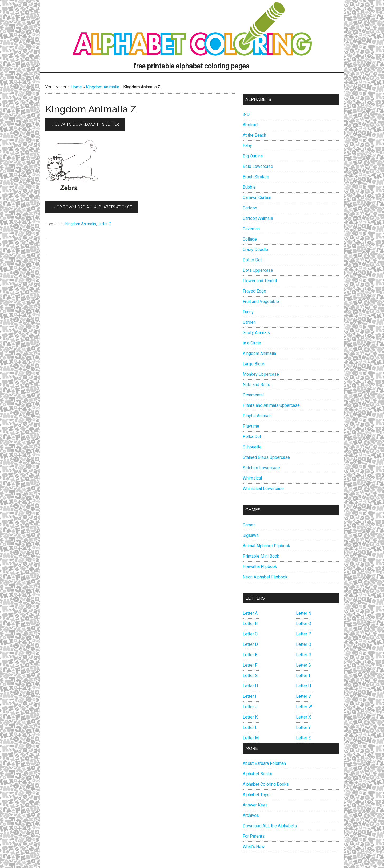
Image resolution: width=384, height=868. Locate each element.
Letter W (304, 707)
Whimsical (252, 478)
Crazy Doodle (255, 250)
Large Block (254, 364)
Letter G (250, 676)
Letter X (303, 717)
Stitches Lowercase (261, 468)
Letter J (250, 707)
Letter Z (104, 224)
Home (76, 87)
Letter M (251, 738)
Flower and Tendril (260, 281)
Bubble (249, 187)
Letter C (250, 634)
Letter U (303, 686)
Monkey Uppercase (261, 374)
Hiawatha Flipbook (260, 567)
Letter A (250, 613)
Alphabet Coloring (192, 31)
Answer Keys (255, 805)
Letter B (250, 624)
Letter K (250, 717)
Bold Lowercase (258, 166)
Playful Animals (257, 416)
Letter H (250, 686)
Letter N (304, 613)
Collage (250, 239)
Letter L (250, 727)
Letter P (304, 634)
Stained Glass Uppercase (266, 457)
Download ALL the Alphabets (270, 826)
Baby (247, 146)
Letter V (303, 696)
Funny (248, 312)
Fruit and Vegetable (261, 301)
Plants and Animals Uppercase (271, 405)
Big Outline (253, 156)
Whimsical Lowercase (263, 488)
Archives (251, 815)
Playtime (251, 426)
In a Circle (252, 343)
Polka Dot (252, 437)
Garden (249, 322)
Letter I (249, 696)
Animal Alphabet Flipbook (266, 546)
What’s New (254, 847)
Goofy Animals (256, 333)
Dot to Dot (252, 260)
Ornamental (253, 395)
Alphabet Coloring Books (266, 784)
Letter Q (304, 644)
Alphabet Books (257, 774)
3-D (246, 114)
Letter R (303, 655)
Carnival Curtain (257, 198)
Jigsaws (251, 535)
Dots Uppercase (258, 270)
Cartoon (250, 208)
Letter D (250, 644)
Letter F (250, 665)
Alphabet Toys (256, 795)
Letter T (303, 676)
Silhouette (252, 447)
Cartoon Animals (258, 218)
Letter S (303, 665)
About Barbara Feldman (264, 763)
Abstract (251, 125)
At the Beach (254, 135)
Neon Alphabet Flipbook (265, 577)
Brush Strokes (256, 177)
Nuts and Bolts (256, 385)
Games (249, 525)
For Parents (254, 836)
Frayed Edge (254, 291)
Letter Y (303, 727)
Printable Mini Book (261, 556)
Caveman (251, 229)
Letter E (250, 655)
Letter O (304, 624)
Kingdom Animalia (103, 87)
